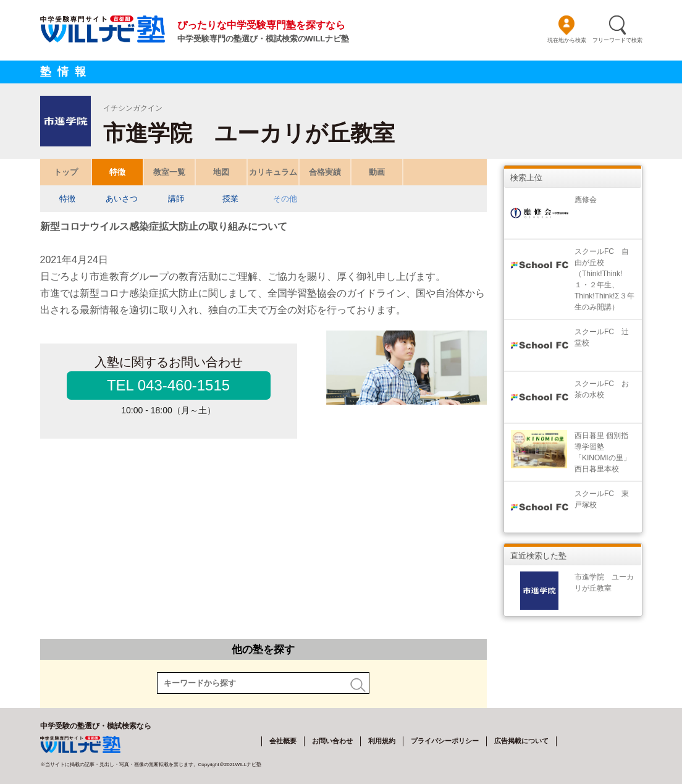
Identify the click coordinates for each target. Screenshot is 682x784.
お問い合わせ (332, 741)
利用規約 (382, 741)
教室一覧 (169, 172)
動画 (377, 172)
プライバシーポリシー (445, 741)
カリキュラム (273, 172)
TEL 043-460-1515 (168, 385)
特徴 (117, 172)
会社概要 (283, 741)
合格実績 (325, 172)
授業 (230, 199)
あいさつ (122, 199)
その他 (284, 199)
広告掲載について (521, 741)
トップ (65, 172)
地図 (221, 172)
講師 (176, 199)
